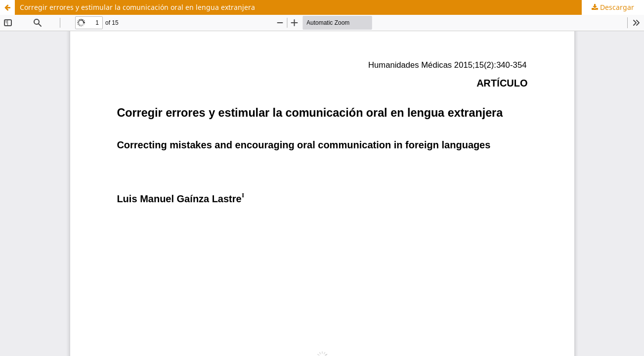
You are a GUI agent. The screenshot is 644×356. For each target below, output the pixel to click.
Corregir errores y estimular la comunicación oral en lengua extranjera (137, 7)
